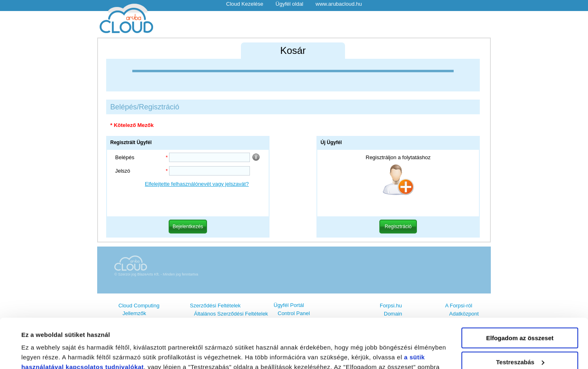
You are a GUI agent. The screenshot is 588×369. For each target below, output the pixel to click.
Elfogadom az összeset (520, 292)
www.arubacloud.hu (339, 4)
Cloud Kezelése (245, 4)
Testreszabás (520, 315)
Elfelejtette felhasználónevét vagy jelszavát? (197, 184)
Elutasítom (520, 339)
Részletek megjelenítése (57, 353)
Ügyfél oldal (290, 4)
